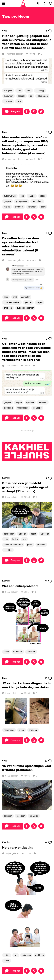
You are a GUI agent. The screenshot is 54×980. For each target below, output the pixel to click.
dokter (7, 955)
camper (32, 196)
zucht (43, 207)
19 (48, 761)
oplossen (8, 816)
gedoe (43, 196)
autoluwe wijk (10, 196)
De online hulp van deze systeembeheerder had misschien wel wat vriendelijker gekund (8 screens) (21, 246)
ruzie (19, 101)
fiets (24, 539)
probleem (8, 101)
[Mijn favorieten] (44, 3)
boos (19, 90)
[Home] (23, 3)
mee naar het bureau (13, 545)
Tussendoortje (27, 431)
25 (48, 581)
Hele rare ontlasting (18, 847)
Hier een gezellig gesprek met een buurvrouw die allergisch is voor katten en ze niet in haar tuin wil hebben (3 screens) (27, 42)
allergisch (8, 90)
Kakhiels (6, 478)
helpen (39, 302)
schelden (8, 550)
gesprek (21, 96)
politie (30, 545)
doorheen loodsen (12, 302)
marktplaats (37, 201)
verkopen (32, 207)
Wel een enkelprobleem (20, 586)
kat (31, 96)
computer (25, 297)
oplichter (30, 402)
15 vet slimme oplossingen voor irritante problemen (27, 768)
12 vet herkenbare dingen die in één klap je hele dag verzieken (27, 685)
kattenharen (42, 96)
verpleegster (23, 408)
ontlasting (26, 955)
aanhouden (9, 534)
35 (48, 843)
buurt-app (40, 90)
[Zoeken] (51, 3)
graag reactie (22, 201)
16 (48, 678)
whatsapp (37, 408)
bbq (22, 196)
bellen (15, 539)
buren (29, 90)
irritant (22, 730)
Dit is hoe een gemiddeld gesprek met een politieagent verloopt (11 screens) (25, 487)
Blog (4, 31)
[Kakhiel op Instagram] (37, 3)
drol (16, 955)
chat (15, 297)
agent (33, 534)
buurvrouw (9, 96)
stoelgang (8, 408)
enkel (6, 652)
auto (6, 539)
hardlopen (18, 652)
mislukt (7, 207)
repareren (34, 816)
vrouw (7, 961)
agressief (45, 534)
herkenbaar (9, 730)
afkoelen (22, 534)
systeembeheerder (25, 308)
